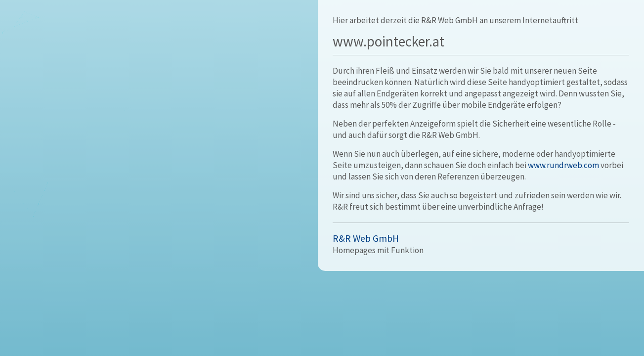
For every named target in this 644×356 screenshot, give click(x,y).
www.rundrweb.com (563, 165)
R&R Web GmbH (366, 238)
